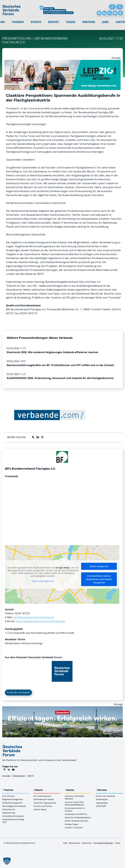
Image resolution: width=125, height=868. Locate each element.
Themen (18, 22)
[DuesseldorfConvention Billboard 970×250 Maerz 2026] (62, 708)
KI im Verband (8, 796)
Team (118, 843)
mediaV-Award (40, 809)
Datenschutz (74, 843)
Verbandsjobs (102, 799)
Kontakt (6, 776)
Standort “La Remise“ (74, 827)
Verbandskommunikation (13, 816)
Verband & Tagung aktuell (45, 803)
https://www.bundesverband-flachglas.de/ (41, 621)
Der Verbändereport (42, 796)
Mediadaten (19, 776)
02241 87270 (22, 613)
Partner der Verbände (105, 796)
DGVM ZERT (101, 806)
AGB (65, 843)
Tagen (71, 22)
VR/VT (31, 776)
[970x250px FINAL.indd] (62, 62)
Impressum (87, 843)
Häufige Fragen (72, 824)
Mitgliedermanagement (13, 799)
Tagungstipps (102, 803)
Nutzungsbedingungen (103, 843)
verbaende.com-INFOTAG (76, 814)
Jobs (105, 22)
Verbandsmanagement (12, 803)
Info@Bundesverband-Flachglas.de (34, 617)
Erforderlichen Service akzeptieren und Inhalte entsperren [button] (99, 579)
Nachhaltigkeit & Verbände (14, 806)
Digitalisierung (9, 813)
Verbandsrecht (9, 809)
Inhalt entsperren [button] (99, 566)
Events (36, 22)
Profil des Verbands (18, 692)
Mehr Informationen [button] (43, 581)
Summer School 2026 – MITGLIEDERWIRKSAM (75, 803)
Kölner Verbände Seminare (77, 821)
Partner (89, 22)
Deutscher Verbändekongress (78, 817)
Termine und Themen (43, 806)
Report (54, 22)
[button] (7, 861)
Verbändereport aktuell (44, 799)
